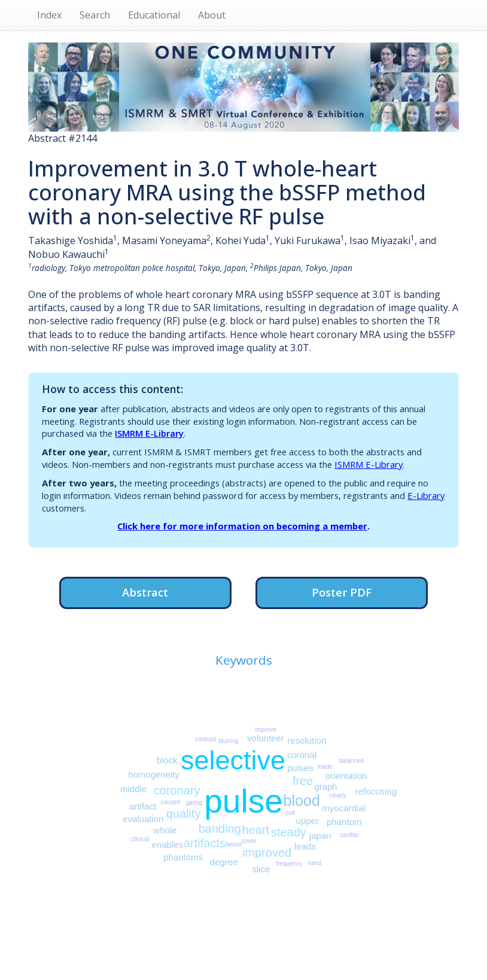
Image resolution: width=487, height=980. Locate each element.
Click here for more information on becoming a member (242, 526)
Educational (154, 15)
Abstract (145, 592)
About (212, 15)
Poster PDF (342, 592)
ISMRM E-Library (149, 433)
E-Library (426, 495)
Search (95, 15)
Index (49, 15)
